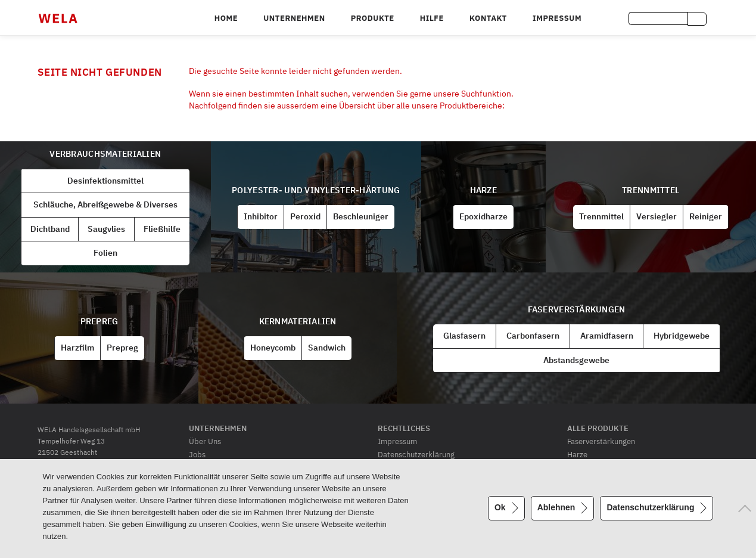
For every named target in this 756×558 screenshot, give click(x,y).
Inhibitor (261, 216)
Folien (105, 253)
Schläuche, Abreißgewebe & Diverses (105, 204)
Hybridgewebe (682, 336)
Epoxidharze (483, 216)
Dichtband (50, 229)
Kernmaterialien (298, 321)
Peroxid (305, 216)
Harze (483, 190)
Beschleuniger (361, 216)
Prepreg (99, 321)
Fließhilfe (162, 229)
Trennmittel (651, 190)
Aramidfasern (607, 336)
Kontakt (488, 18)
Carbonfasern (533, 336)
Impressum (557, 18)
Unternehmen (294, 18)
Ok (500, 507)
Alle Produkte (598, 428)
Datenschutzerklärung (416, 454)
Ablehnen (556, 507)
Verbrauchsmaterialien (105, 154)
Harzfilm (77, 348)
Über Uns (205, 441)
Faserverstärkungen (577, 309)
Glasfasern (464, 336)
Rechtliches (404, 428)
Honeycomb (273, 348)
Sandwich (327, 348)
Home (226, 18)
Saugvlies (106, 229)
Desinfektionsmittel (105, 181)
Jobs (197, 454)
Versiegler (657, 216)
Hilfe (432, 18)
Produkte (373, 18)
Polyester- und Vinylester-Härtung (316, 190)
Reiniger (706, 216)
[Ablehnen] (741, 509)
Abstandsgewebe (576, 360)
